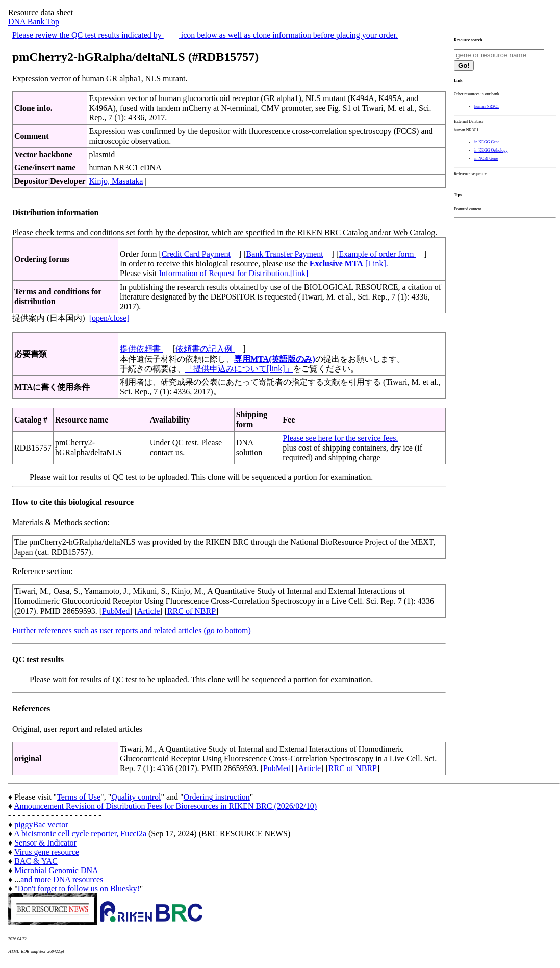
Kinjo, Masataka (116, 181)
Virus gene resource (47, 852)
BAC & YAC (36, 861)
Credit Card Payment (196, 254)
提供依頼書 (141, 349)
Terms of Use (79, 797)
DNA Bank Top (34, 22)
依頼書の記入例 (205, 349)
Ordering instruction (217, 797)
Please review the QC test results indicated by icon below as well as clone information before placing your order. (205, 35)
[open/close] (109, 318)
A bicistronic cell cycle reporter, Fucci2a (80, 834)
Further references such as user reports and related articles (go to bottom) (132, 630)
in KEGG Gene (487, 142)
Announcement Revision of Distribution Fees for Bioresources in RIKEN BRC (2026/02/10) (165, 806)
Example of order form (377, 254)
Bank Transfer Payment (285, 254)
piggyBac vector (41, 824)
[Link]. (349, 264)
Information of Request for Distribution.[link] (233, 273)
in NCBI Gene (486, 158)
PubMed (116, 611)
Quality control (136, 797)
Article (148, 611)
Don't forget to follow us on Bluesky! (79, 889)
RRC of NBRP (192, 611)
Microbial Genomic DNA (56, 870)
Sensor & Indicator (45, 843)
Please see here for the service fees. (340, 438)
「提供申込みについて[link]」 (239, 369)
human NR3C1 (487, 106)
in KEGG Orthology (491, 150)
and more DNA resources (62, 879)
